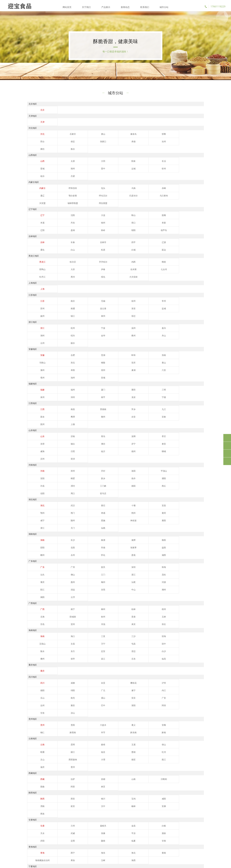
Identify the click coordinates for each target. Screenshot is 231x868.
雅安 (90, 604)
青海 (40, 737)
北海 (166, 523)
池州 (90, 329)
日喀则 (141, 671)
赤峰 (141, 177)
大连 (90, 197)
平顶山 (141, 407)
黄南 (141, 737)
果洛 (191, 737)
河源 (40, 504)
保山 (141, 643)
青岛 (90, 380)
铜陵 (40, 322)
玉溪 (115, 643)
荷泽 (90, 395)
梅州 (166, 496)
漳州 (191, 341)
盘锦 (141, 204)
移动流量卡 (92, 845)
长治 (141, 158)
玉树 (40, 744)
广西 (40, 523)
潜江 (65, 449)
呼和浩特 (65, 177)
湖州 (166, 295)
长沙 (65, 462)
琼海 (141, 550)
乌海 (115, 177)
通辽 (166, 177)
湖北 (40, 434)
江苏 (40, 275)
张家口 (40, 146)
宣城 (115, 329)
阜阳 (141, 322)
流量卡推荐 (53, 845)
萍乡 (115, 361)
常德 (40, 469)
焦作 (65, 415)
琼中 (90, 558)
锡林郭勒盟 (141, 185)
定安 (166, 558)
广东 (40, 489)
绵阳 (191, 589)
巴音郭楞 (40, 776)
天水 (166, 710)
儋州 (65, 565)
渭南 (166, 690)
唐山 (90, 138)
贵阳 (65, 624)
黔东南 (65, 631)
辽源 (141, 224)
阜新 (90, 204)
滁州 (115, 322)
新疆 (40, 768)
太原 (65, 158)
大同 (90, 158)
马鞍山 (166, 314)
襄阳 (40, 449)
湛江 (65, 496)
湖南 (40, 462)
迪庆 (65, 659)
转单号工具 (32, 854)
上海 (40, 263)
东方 (141, 558)
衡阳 (141, 462)
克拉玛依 (90, 768)
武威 (191, 710)
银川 (65, 756)
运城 (65, 165)
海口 (65, 550)
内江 (90, 597)
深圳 (115, 489)
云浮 (40, 511)
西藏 (40, 671)
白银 (141, 710)
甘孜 (191, 604)
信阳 (65, 422)
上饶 (141, 368)
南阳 (191, 415)
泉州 (166, 341)
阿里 (191, 671)
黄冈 (90, 442)
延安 (191, 690)
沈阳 (65, 197)
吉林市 (90, 224)
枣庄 (141, 380)
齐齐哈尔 (90, 243)
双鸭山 (166, 243)
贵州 (40, 624)
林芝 (40, 678)
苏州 (166, 275)
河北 (40, 138)
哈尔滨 (65, 243)
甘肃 (40, 710)
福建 (40, 341)
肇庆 (115, 496)
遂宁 (65, 597)
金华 (40, 302)
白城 (65, 231)
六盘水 (90, 624)
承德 (65, 146)
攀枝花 (115, 589)
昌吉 (166, 768)
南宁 (65, 523)
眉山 (166, 597)
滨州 (65, 395)
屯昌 (65, 558)
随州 (141, 442)
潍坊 (40, 388)
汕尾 (191, 496)
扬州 (115, 282)
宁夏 (40, 756)
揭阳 (191, 504)
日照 (141, 388)
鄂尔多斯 (191, 177)
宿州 (166, 322)
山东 (40, 380)
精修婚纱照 (107, 849)
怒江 (40, 659)
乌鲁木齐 (65, 768)
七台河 (90, 251)
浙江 (40, 295)
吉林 (40, 224)
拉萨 (65, 671)
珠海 (141, 489)
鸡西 (115, 243)
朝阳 (191, 204)
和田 (141, 776)
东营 (166, 380)
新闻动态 (125, 6)
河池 (166, 531)
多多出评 (97, 841)
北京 (40, 114)
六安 (40, 329)
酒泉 (90, 717)
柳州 (90, 523)
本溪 (166, 197)
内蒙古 (40, 177)
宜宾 (191, 597)
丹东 (191, 197)
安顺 (141, 624)
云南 (40, 643)
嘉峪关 (90, 710)
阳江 (65, 504)
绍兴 (191, 295)
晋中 (40, 165)
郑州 (65, 407)
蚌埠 (115, 314)
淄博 (115, 380)
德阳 (166, 589)
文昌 (191, 550)
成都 (65, 589)
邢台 (166, 138)
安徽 (40, 314)
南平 (40, 349)
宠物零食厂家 (33, 845)
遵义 (115, 624)
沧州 (90, 146)
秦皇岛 (115, 138)
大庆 (191, 243)
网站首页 (68, 6)
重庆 (40, 577)
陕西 (40, 690)
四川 (40, 589)
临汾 (115, 165)
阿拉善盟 (166, 185)
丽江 (191, 643)
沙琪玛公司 (56, 841)
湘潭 (115, 462)
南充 (141, 597)
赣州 (40, 368)
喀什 (115, 776)
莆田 (115, 341)
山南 (115, 671)
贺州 (141, 531)
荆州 (65, 442)
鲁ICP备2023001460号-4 (129, 864)
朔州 (191, 158)
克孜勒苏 (90, 776)
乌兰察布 (90, 185)
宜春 (90, 368)
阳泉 (115, 158)
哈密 (141, 768)
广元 (40, 597)
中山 (141, 504)
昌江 (115, 565)
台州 (115, 302)
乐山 (115, 597)
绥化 (166, 251)
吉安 (65, 368)
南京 (65, 275)
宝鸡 (115, 690)
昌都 (90, 671)
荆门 (191, 434)
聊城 (40, 395)
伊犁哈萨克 (166, 776)
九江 (141, 361)
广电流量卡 (73, 845)
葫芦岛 (40, 212)
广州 (65, 489)
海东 (90, 737)
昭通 (166, 643)
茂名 (90, 496)
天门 (90, 449)
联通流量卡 (111, 845)
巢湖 (191, 322)
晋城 (166, 158)
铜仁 (166, 624)
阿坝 (166, 604)
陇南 (166, 717)
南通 (191, 275)
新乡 (40, 415)
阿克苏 (65, 776)
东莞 (115, 504)
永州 (141, 469)
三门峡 (166, 415)
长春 (65, 224)
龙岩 (65, 349)
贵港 (65, 531)
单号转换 (50, 849)
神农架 (191, 442)
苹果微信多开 (116, 841)
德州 (191, 388)
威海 (115, 388)
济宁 (65, 388)
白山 (191, 224)
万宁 (40, 558)
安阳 (166, 407)
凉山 (40, 612)
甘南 (40, 725)
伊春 (40, 251)
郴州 (115, 469)
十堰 (115, 434)
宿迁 (191, 282)
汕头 (166, 489)
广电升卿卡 (88, 849)
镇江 (141, 282)
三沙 (115, 550)
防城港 (191, 523)
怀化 (166, 469)
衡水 (141, 146)
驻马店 (115, 422)
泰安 (90, 388)
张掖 (40, 717)
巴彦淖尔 (65, 185)
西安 (65, 690)
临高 (166, 565)
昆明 (65, 643)
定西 (141, 717)
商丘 (40, 422)
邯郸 (141, 138)
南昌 (65, 361)
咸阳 (141, 690)
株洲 (90, 462)
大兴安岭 (191, 251)
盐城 (90, 282)
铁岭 (166, 204)
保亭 (90, 565)
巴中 (115, 604)
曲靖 (90, 643)
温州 (115, 295)
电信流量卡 (32, 849)
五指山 (166, 550)
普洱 (90, 659)
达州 (65, 604)
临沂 (166, 388)
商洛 (115, 698)
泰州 (166, 282)
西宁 (65, 737)
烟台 (191, 380)
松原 (40, 231)
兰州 (65, 710)
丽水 (141, 302)
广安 (40, 604)
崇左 (40, 538)
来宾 (191, 531)
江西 (40, 361)
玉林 (90, 531)
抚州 (115, 368)
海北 (115, 737)
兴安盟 (115, 185)
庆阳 (115, 717)
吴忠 (115, 756)
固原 (141, 756)
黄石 (90, 434)
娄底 (191, 469)
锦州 (40, 204)
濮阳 (90, 415)
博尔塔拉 (191, 768)
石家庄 (65, 138)
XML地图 (145, 864)
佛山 (191, 489)
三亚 (90, 550)
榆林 (65, 698)
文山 (115, 651)
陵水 (115, 558)
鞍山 (115, 197)
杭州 (65, 295)
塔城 (191, 776)
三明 (141, 341)
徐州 (115, 275)
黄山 (90, 322)
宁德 (90, 349)
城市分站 (163, 6)
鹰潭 (191, 361)
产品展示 (106, 6)
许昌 (115, 415)
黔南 (90, 631)
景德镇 (90, 361)
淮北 (191, 314)
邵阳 (166, 462)
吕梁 (141, 165)
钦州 (40, 531)
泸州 (141, 589)
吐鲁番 (115, 768)
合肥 (65, 314)
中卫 (166, 756)
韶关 (90, 489)
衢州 (65, 302)
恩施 (166, 442)
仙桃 (115, 449)
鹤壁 (191, 407)
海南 (40, 550)
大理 (166, 651)
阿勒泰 (40, 783)
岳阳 (191, 462)
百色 (115, 531)
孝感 (40, 442)
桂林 (115, 523)
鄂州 (166, 434)
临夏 (191, 717)
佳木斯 (65, 251)
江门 (40, 496)
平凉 (65, 717)
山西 (40, 158)
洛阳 (115, 407)
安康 (90, 698)
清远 (90, 504)
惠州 (141, 496)
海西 (65, 744)
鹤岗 (141, 243)
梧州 (141, 523)
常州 (141, 275)
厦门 (90, 341)
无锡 (90, 275)
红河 (90, 651)
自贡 (90, 589)
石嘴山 (90, 756)
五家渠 (65, 783)
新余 (166, 361)
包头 (90, 177)
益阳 (90, 469)
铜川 (90, 690)
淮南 (141, 314)
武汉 (65, 434)
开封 (90, 407)
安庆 (65, 322)
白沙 (40, 565)
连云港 (40, 282)
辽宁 (40, 197)
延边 (90, 231)
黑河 (141, 251)
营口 (65, 204)
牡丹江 (115, 251)
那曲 (166, 671)
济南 (65, 380)
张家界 (65, 469)
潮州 (166, 504)
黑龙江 (40, 243)
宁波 (90, 295)
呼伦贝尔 (40, 185)
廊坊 (115, 146)
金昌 (115, 710)
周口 (90, 422)
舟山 (90, 302)
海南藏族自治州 (166, 737)
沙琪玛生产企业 (77, 841)
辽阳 (115, 204)
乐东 (141, 565)
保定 (191, 138)
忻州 (90, 165)
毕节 (40, 631)
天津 (40, 126)
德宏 (191, 651)
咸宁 (115, 442)
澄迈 (191, 558)
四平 (115, 224)
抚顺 (141, 197)
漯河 (141, 415)
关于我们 (87, 6)
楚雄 (65, 651)
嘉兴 (141, 295)
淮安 (65, 282)
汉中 (40, 698)
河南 (40, 407)
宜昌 (141, 434)
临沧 (40, 651)
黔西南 (191, 624)
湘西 (40, 477)
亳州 (65, 329)
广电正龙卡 (69, 849)
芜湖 (90, 314)
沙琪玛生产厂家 (34, 841)
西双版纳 (141, 651)
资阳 (141, 604)
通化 (166, 224)
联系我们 (144, 6)
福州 (65, 341)
